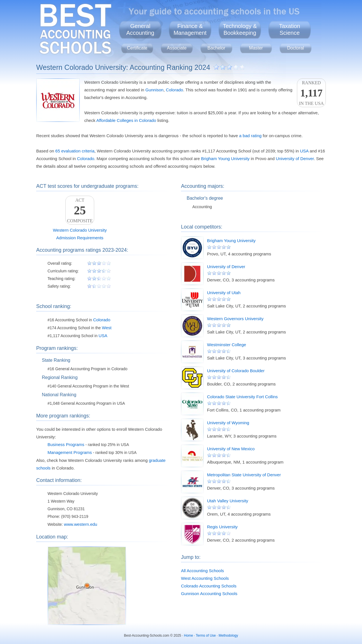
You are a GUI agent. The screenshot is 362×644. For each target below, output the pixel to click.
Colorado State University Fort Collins (242, 397)
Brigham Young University (225, 159)
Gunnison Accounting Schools (209, 594)
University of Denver (295, 159)
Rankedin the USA (311, 93)
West (107, 328)
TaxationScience (290, 29)
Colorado (175, 90)
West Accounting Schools (205, 578)
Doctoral (296, 48)
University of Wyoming (228, 423)
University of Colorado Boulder (236, 371)
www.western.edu (81, 524)
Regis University (222, 527)
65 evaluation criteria (75, 151)
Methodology (228, 636)
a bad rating (250, 136)
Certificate (137, 48)
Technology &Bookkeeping (240, 29)
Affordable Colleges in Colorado (126, 120)
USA (304, 151)
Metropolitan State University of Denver (244, 475)
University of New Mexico (231, 449)
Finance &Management (190, 29)
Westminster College (227, 345)
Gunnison (154, 90)
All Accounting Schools (202, 571)
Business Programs (66, 444)
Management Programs (70, 452)
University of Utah (224, 293)
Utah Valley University (228, 501)
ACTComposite (80, 210)
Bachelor (216, 48)
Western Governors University (235, 319)
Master (256, 48)
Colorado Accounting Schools (209, 586)
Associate (177, 48)
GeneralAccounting (140, 29)
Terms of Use (206, 636)
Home (189, 636)
